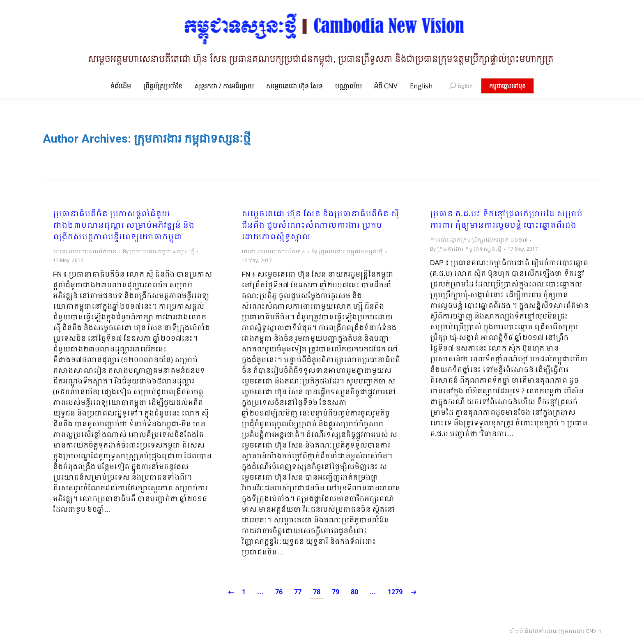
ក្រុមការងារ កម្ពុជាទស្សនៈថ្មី (192, 139)
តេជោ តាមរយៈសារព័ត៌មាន (85, 252)
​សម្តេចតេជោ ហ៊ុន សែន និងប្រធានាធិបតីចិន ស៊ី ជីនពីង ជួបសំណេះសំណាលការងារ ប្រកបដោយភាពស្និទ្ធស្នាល (320, 226)
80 (354, 592)
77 (298, 592)
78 (317, 592)
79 (336, 592)
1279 (395, 592)
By (159, 252)
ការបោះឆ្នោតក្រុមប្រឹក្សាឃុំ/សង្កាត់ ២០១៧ (479, 240)
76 (279, 592)
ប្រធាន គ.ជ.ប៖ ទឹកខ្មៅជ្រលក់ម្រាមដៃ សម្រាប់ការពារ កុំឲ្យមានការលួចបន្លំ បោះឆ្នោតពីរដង (506, 220)
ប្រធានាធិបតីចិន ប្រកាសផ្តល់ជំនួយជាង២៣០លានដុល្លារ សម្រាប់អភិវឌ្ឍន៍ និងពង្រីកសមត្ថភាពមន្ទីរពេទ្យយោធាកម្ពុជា (124, 226)
